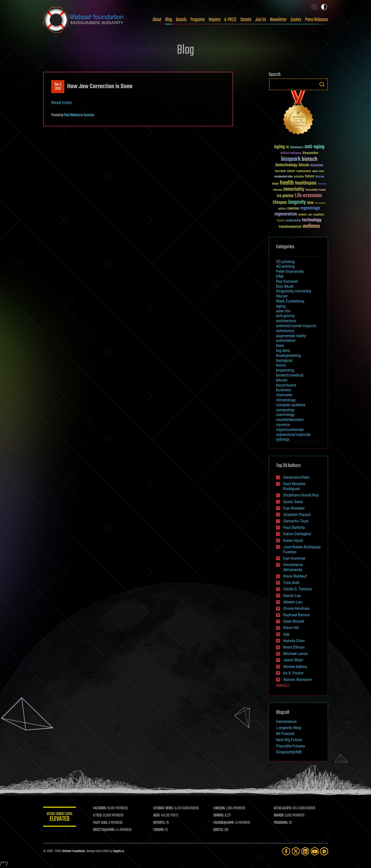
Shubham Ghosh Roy (301, 495)
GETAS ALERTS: (283, 808)
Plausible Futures (291, 746)
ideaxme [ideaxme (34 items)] (277, 190)
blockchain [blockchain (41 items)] (317, 166)
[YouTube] (315, 851)
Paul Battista (72, 115)
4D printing (285, 266)
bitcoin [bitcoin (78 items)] (304, 165)
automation (286, 341)
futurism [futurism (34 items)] (320, 177)
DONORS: (219, 816)
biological (284, 360)
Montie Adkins (295, 667)
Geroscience (286, 722)
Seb (286, 634)
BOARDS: (279, 816)
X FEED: (98, 816)
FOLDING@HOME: (224, 823)
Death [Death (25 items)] (321, 171)
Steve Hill (291, 628)
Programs (198, 20)
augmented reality (291, 336)
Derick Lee (292, 596)
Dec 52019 (58, 87)
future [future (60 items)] (310, 176)
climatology (286, 400)
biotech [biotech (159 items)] (310, 159)
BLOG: (157, 816)
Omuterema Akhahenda (293, 567)
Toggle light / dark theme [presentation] (324, 7)
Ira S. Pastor (293, 673)
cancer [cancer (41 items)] (291, 171)
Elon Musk (285, 286)
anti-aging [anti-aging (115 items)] (315, 147)
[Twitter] (296, 851)
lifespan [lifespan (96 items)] (280, 203)
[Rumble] (324, 851)
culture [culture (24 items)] (315, 171)
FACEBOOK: (100, 808)
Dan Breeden (294, 508)
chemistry (284, 395)
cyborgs (283, 439)
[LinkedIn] (305, 851)
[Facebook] (286, 851)
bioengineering (288, 355)
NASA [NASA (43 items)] (310, 203)
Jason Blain (293, 660)
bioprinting (285, 370)
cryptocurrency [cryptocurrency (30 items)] (304, 171)
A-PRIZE (230, 20)
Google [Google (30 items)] (275, 184)
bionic (281, 365)
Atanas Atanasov (298, 680)
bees (280, 346)
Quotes (296, 20)
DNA (280, 276)
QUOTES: (219, 830)
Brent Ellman (294, 647)
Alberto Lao (293, 602)
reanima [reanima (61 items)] (293, 208)
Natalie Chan (294, 641)
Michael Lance (295, 654)
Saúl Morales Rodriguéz (294, 486)
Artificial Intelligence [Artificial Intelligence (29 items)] (291, 153)
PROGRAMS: (281, 823)
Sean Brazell (294, 621)
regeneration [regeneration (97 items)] (286, 214)
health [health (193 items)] (287, 183)
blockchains (286, 385)
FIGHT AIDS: (101, 823)
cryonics (283, 425)
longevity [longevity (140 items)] (297, 202)
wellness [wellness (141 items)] (311, 226)
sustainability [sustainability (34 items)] (293, 221)
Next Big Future (289, 740)
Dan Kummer (294, 558)
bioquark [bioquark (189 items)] (291, 159)
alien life (283, 311)
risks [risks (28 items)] (310, 215)
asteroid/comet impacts (296, 326)
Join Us (261, 20)
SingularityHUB (289, 752)
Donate (246, 20)
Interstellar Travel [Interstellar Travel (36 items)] (316, 190)
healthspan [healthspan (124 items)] (306, 183)
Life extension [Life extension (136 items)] (308, 196)
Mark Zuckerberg (290, 301)
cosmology (285, 415)
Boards (181, 20)
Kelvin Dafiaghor (297, 534)
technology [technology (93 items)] (312, 220)
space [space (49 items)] (281, 220)
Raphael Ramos (296, 615)
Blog (169, 20)
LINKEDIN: (220, 808)
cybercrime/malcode (293, 435)
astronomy (285, 331)
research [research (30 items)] (302, 215)
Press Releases (317, 20)
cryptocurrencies (290, 430)
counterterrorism (290, 420)
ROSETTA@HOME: (104, 830)
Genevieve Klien (296, 477)
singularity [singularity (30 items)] (319, 215)
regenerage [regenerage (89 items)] (310, 208)
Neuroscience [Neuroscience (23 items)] (320, 203)
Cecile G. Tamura (297, 589)
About (157, 20)
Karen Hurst (293, 541)
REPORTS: (160, 823)
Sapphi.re (118, 851)
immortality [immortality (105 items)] (294, 189)
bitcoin (282, 380)
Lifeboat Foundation (73, 851)
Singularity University (294, 291)
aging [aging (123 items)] (279, 147)
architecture (286, 321)
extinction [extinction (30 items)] (299, 177)
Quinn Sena (293, 502)
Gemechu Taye (296, 521)
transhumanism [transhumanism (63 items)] (290, 227)
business (284, 390)
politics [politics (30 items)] (282, 209)
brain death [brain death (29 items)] (280, 171)
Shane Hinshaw (296, 608)
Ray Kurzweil (287, 281)
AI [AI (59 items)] (287, 147)
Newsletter (278, 20)
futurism (89, 115)
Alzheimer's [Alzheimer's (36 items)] (297, 148)
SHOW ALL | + (283, 686)
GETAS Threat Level (60, 818)
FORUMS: (159, 830)
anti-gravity (285, 316)
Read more (62, 103)
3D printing (285, 262)
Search (322, 84)
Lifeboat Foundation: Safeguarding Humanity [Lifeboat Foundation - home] (84, 20)
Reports (215, 20)
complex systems (291, 405)
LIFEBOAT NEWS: (164, 808)
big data (283, 351)
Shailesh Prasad (297, 515)
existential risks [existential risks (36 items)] (284, 177)
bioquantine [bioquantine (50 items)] (310, 153)
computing (285, 410)
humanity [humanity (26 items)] (322, 184)
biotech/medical (290, 375)
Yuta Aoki (291, 583)
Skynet (282, 296)
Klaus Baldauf (295, 576)
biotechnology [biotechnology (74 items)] (286, 165)
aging (281, 306)
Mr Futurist (285, 734)
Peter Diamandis (290, 271)
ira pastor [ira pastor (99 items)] (285, 196)
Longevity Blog (289, 728)
